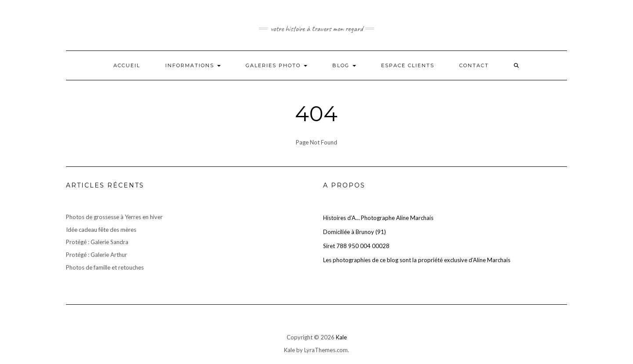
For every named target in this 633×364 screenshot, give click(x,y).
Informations (193, 65)
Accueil (127, 65)
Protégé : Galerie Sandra (97, 242)
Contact (474, 65)
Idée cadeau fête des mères (101, 230)
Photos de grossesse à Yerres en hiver (114, 217)
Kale (341, 337)
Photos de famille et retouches (105, 267)
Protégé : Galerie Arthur (96, 255)
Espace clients (408, 65)
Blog (344, 65)
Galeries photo (276, 65)
